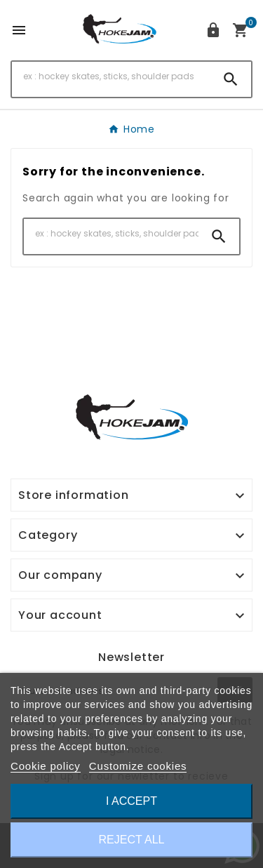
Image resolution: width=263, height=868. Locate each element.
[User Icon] (213, 30)
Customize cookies (138, 766)
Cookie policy (46, 766)
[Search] (111, 76)
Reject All (132, 840)
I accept (131, 801)
